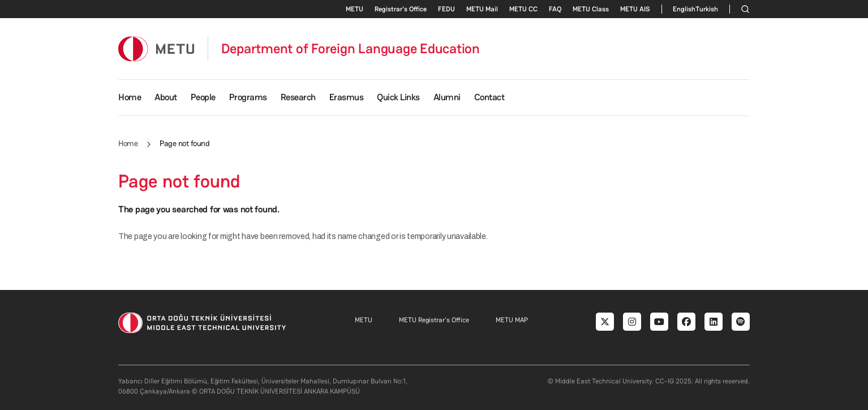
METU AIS (635, 9)
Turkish (707, 9)
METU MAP (512, 320)
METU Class (591, 9)
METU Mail (482, 9)
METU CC (523, 9)
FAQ (555, 9)
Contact (489, 97)
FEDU (446, 9)
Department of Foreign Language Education (351, 49)
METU (354, 9)
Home (130, 97)
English (684, 9)
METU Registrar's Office (434, 320)
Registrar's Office (401, 9)
